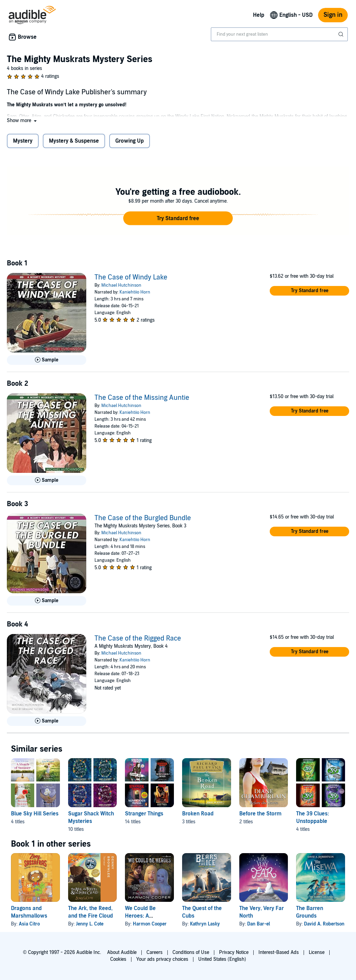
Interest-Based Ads (279, 952)
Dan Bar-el (259, 924)
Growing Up (130, 141)
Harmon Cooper (150, 924)
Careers (155, 952)
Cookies (118, 959)
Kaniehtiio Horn (135, 292)
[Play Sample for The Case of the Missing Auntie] (47, 480)
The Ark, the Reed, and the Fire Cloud (91, 912)
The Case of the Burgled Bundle (143, 518)
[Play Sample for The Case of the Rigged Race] (47, 721)
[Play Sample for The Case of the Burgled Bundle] (47, 601)
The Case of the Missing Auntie (142, 398)
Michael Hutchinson (121, 285)
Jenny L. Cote (90, 924)
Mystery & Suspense (74, 141)
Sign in (333, 15)
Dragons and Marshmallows (29, 912)
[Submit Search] (342, 34)
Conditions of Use (191, 952)
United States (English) (222, 959)
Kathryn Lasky (205, 924)
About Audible (122, 952)
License (317, 952)
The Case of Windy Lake (131, 277)
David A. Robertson (324, 924)
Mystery (23, 141)
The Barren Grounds (310, 912)
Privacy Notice (234, 952)
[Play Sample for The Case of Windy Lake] (47, 360)
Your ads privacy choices (162, 959)
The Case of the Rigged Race (138, 638)
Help (259, 15)
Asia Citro (29, 924)
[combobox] (279, 34)
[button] (22, 121)
